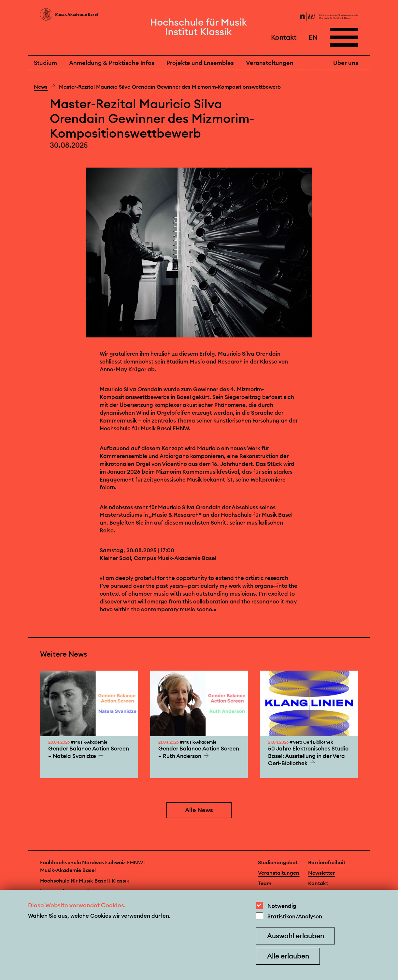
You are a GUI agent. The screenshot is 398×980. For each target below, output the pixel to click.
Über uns (346, 63)
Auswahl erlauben (296, 936)
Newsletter (321, 873)
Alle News (199, 810)
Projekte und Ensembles (200, 63)
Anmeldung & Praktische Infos (112, 63)
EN (313, 37)
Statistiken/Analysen (295, 916)
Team (265, 883)
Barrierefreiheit (327, 862)
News (313, 63)
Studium (45, 63)
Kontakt (284, 37)
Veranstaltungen (270, 63)
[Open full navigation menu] (344, 37)
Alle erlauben (288, 956)
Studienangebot (278, 862)
